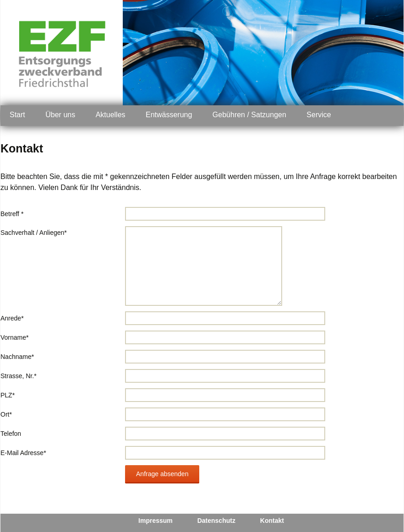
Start (17, 115)
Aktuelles (111, 115)
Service (319, 115)
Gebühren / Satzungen (249, 115)
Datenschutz (216, 521)
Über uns (60, 115)
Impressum (156, 521)
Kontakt (272, 521)
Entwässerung (169, 115)
